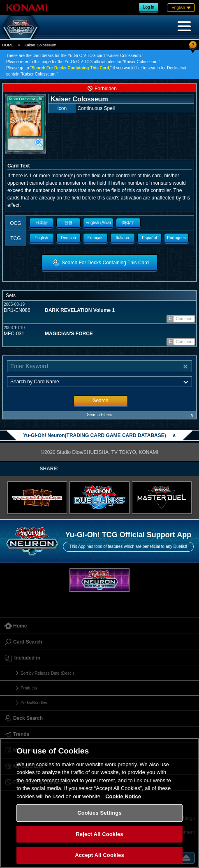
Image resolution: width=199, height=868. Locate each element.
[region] (99, 803)
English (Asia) (98, 223)
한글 (68, 223)
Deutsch (68, 238)
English (41, 238)
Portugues (176, 238)
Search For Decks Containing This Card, (71, 68)
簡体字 (128, 223)
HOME (8, 45)
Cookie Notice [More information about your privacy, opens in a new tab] (123, 796)
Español (149, 238)
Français (95, 238)
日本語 (42, 223)
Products (29, 688)
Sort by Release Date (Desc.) (47, 673)
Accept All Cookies (99, 855)
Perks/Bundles (34, 703)
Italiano (123, 238)
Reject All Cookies (99, 834)
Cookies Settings (99, 813)
